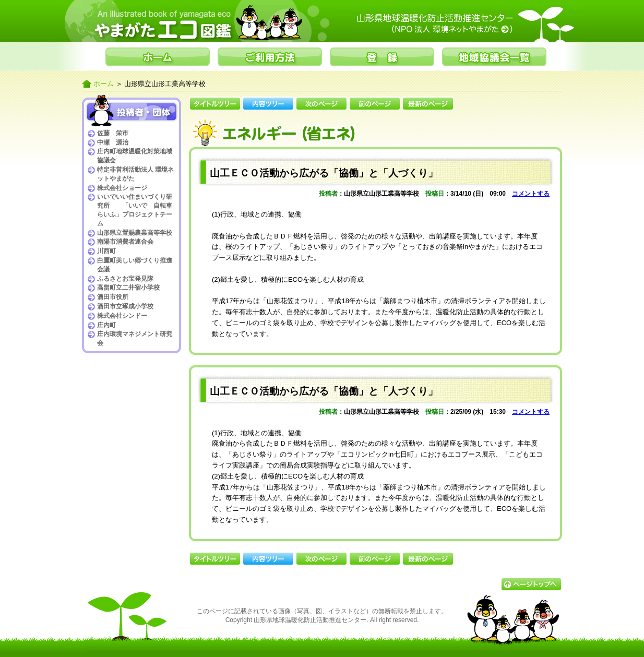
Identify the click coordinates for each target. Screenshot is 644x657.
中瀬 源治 (113, 142)
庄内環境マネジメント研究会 (135, 338)
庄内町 (106, 325)
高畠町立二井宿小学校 (128, 288)
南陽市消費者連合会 (125, 242)
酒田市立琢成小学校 (125, 306)
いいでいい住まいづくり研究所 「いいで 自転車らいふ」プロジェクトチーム (135, 210)
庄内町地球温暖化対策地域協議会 (135, 156)
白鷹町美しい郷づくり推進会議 (135, 265)
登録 (382, 57)
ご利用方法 (270, 57)
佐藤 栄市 (113, 133)
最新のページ (428, 104)
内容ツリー (268, 104)
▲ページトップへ (531, 584)
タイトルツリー (215, 104)
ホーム (158, 57)
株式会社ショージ (122, 188)
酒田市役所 (113, 297)
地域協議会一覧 (494, 57)
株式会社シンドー (122, 316)
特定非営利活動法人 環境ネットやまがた (135, 174)
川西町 (106, 251)
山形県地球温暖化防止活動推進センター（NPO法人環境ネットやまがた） (458, 23)
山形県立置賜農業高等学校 (135, 233)
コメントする (531, 194)
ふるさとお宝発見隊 (125, 279)
